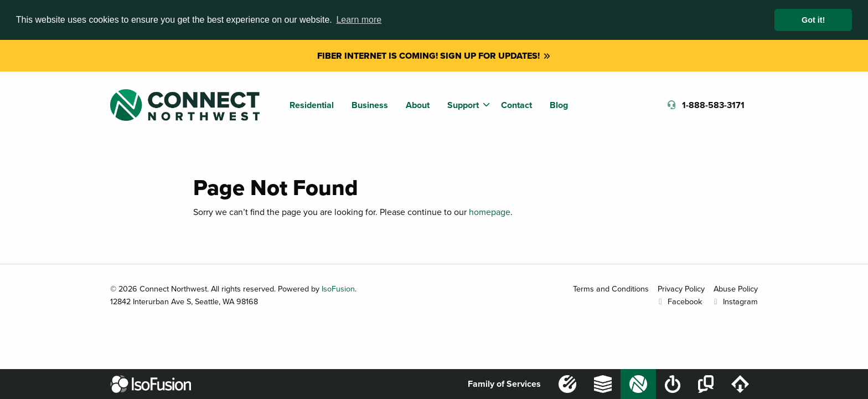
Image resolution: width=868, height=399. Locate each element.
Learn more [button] (359, 20)
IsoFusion (338, 288)
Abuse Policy (736, 288)
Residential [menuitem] (312, 105)
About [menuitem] (418, 105)
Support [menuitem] (463, 105)
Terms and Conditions (611, 288)
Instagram (734, 301)
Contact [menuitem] (516, 105)
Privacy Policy (681, 288)
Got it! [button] (813, 20)
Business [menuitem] (370, 105)
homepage (490, 212)
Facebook (679, 301)
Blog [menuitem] (559, 105)
